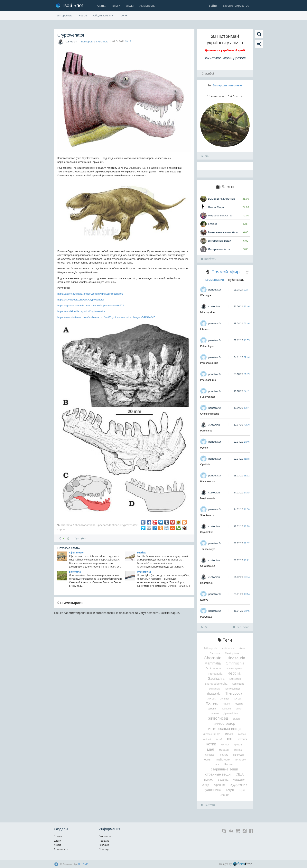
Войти (213, 6)
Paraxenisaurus (209, 363)
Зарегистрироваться (237, 6)
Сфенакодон (77, 553)
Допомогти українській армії (225, 50)
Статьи (102, 6)
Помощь (104, 849)
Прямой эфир (225, 272)
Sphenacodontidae (84, 525)
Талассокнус (208, 549)
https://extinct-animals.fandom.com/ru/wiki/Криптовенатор (90, 294)
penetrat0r (215, 290)
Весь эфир (241, 627)
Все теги (208, 805)
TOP (123, 15)
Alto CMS (83, 864)
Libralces (205, 329)
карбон (62, 529)
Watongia (206, 295)
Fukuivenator (208, 397)
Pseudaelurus (208, 380)
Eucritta (142, 553)
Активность (147, 6)
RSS (205, 156)
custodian (71, 41)
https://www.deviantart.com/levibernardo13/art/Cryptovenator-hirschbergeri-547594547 (106, 317)
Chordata (66, 525)
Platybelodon (208, 481)
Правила (104, 841)
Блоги (116, 6)
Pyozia (204, 448)
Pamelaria (206, 431)
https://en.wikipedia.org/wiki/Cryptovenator (81, 311)
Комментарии (214, 280)
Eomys (204, 600)
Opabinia (205, 464)
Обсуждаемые (103, 15)
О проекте (105, 836)
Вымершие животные (95, 41)
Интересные (65, 15)
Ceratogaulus (208, 566)
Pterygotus (206, 617)
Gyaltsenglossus (210, 414)
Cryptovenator (129, 525)
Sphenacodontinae (108, 525)
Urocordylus (144, 572)
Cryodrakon (207, 532)
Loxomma (75, 572)
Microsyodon (208, 312)
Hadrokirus (206, 583)
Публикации (236, 280)
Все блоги (209, 259)
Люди (130, 6)
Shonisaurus (207, 515)
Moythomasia (208, 498)
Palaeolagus (207, 346)
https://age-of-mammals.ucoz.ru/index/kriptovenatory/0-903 (91, 305)
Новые (83, 15)
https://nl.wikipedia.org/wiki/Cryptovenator (81, 300)
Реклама (104, 845)
